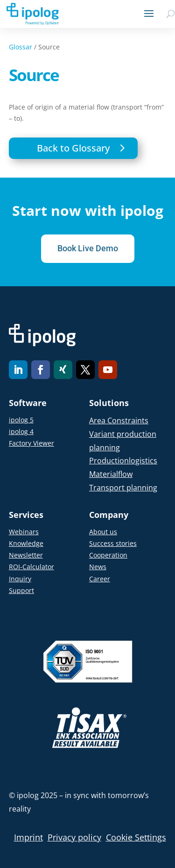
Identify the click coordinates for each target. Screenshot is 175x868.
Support (21, 590)
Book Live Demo (88, 248)
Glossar (21, 47)
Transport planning (123, 488)
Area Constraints (119, 420)
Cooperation (108, 555)
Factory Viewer (31, 443)
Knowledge (26, 543)
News (98, 567)
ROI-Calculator (31, 567)
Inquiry (20, 579)
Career (100, 579)
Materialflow (111, 474)
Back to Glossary (73, 148)
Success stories (113, 543)
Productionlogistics (123, 461)
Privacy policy (74, 837)
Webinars (24, 532)
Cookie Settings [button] (136, 837)
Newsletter (26, 555)
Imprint (28, 837)
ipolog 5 (21, 420)
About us (103, 532)
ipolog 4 (21, 431)
